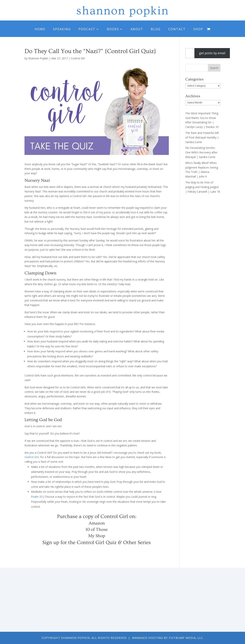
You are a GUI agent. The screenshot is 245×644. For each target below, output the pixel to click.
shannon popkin (122, 11)
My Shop (97, 536)
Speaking (62, 29)
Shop (198, 29)
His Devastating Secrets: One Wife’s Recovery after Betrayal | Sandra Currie (201, 152)
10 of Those (97, 529)
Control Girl (78, 58)
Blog (156, 29)
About (137, 29)
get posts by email (212, 53)
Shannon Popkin (38, 58)
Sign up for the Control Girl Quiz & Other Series (97, 543)
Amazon (97, 523)
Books (113, 29)
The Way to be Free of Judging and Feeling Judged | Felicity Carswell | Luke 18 (203, 187)
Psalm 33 (37, 497)
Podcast (87, 29)
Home (40, 29)
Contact (177, 29)
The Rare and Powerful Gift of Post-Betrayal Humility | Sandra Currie (202, 137)
